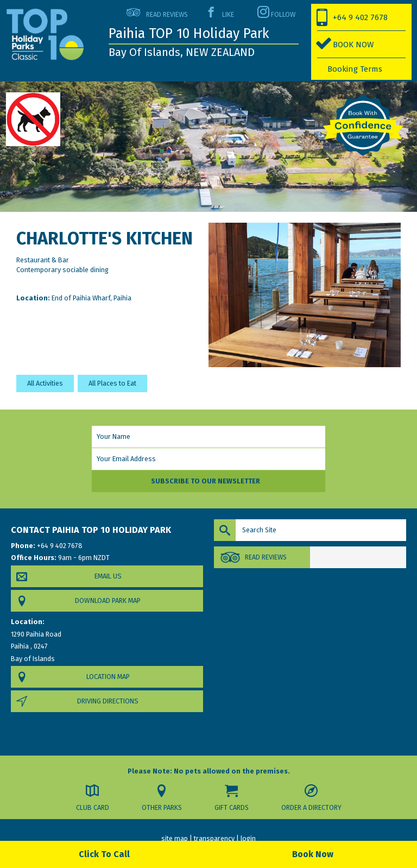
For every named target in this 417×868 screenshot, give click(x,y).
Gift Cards (232, 807)
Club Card (93, 807)
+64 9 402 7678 (360, 17)
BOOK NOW (353, 45)
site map (175, 838)
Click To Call (104, 854)
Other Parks (162, 807)
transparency (214, 838)
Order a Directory (311, 807)
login (248, 838)
